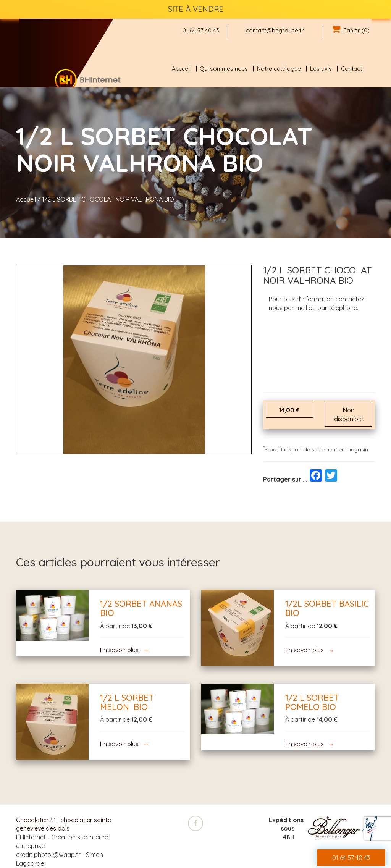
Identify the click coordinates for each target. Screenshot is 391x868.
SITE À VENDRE (196, 9)
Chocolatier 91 (36, 820)
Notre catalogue (279, 69)
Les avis (321, 69)
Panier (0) (351, 30)
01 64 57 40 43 (201, 30)
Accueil (181, 69)
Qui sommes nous (224, 69)
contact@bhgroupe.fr (275, 30)
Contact (351, 69)
